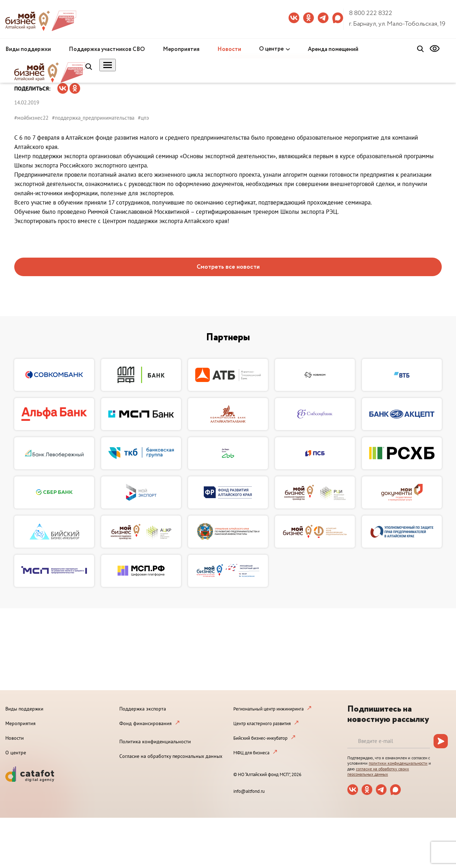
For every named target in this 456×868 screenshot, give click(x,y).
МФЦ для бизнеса (251, 753)
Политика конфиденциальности (155, 742)
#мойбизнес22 (31, 118)
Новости (229, 49)
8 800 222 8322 (371, 13)
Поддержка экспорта (143, 709)
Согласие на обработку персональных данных (171, 756)
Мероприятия (181, 49)
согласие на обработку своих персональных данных (378, 772)
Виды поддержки (28, 49)
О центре (271, 49)
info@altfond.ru (249, 791)
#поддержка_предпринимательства (93, 118)
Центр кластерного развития (262, 724)
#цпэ (143, 118)
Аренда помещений (333, 49)
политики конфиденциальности (398, 763)
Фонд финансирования (146, 723)
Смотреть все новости (228, 267)
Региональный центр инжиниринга (268, 709)
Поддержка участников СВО (107, 49)
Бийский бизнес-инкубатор (260, 738)
